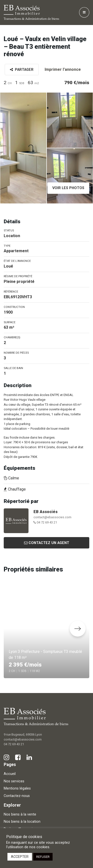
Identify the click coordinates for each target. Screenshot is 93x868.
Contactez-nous (17, 796)
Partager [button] (22, 70)
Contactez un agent (47, 543)
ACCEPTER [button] (20, 857)
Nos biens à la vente (20, 814)
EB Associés (46, 512)
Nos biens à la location (22, 822)
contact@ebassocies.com (52, 517)
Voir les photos (68, 188)
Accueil (10, 774)
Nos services (14, 781)
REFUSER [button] (43, 857)
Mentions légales (17, 788)
